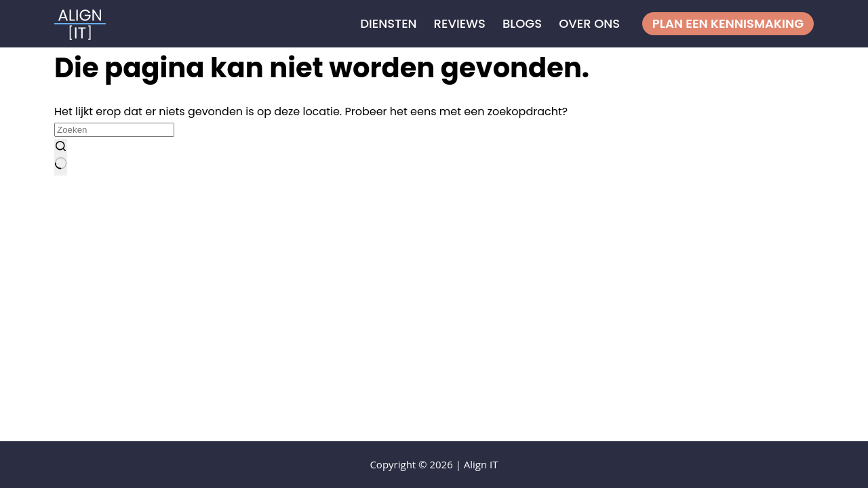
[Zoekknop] (61, 157)
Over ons (589, 23)
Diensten (388, 23)
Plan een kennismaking (728, 23)
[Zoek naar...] (114, 130)
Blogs (522, 23)
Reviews (460, 23)
